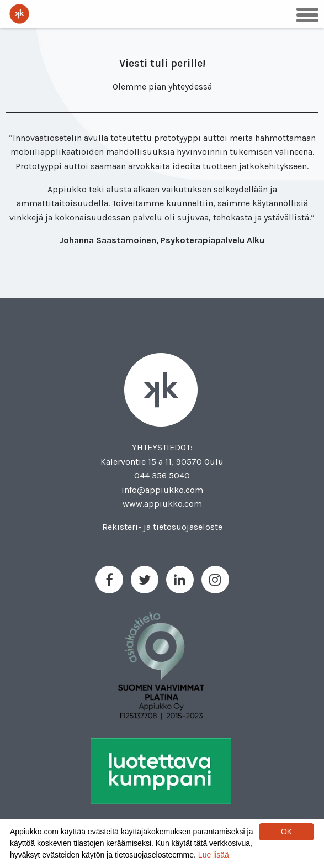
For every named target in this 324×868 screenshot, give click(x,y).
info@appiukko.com (162, 490)
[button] (307, 14)
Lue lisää (214, 855)
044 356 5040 (162, 475)
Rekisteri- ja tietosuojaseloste (162, 527)
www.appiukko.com (162, 504)
